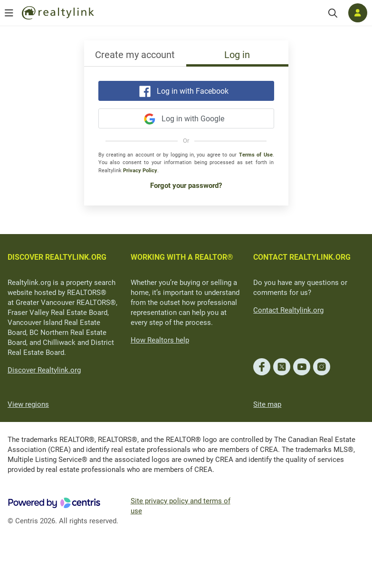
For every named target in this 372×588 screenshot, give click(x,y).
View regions (28, 404)
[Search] (333, 13)
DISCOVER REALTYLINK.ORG (57, 257)
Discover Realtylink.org (44, 370)
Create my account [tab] (135, 55)
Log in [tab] (237, 55)
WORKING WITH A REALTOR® (182, 257)
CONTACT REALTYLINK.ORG (302, 257)
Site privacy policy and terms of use (181, 506)
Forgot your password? (186, 186)
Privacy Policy (140, 171)
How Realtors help (160, 340)
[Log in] (358, 13)
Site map (267, 404)
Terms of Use (256, 155)
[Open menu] (9, 13)
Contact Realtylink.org (288, 310)
